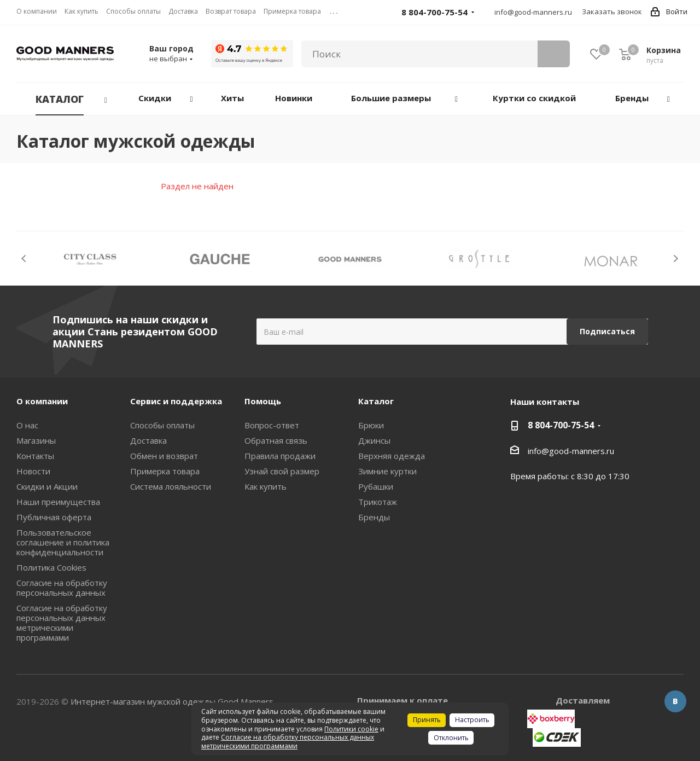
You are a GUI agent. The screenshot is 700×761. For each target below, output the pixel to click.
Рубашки (376, 486)
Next (676, 258)
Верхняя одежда (392, 456)
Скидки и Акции (47, 486)
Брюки (371, 425)
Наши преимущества (58, 502)
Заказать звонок (612, 11)
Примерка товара (165, 471)
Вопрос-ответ (272, 425)
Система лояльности (171, 486)
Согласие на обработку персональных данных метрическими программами (62, 623)
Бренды (374, 517)
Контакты (35, 456)
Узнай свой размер (282, 471)
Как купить (266, 486)
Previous (24, 258)
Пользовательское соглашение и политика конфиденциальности (63, 542)
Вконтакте (675, 701)
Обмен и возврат (164, 456)
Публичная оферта (54, 517)
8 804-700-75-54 (561, 425)
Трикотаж (378, 502)
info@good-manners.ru (533, 12)
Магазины (36, 440)
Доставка (148, 440)
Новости (33, 471)
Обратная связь (276, 440)
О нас (27, 425)
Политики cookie (351, 729)
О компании (42, 401)
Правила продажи (280, 456)
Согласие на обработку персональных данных (62, 588)
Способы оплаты (162, 425)
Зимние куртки (387, 471)
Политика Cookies (51, 567)
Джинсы (374, 440)
